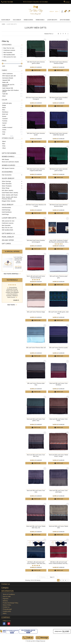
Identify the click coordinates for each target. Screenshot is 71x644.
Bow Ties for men (7, 228)
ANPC (5, 613)
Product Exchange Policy (10, 603)
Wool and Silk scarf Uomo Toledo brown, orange (59, 456)
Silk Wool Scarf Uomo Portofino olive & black (59, 98)
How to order (7, 596)
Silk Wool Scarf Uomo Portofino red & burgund (36, 241)
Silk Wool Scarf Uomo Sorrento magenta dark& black (36, 170)
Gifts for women (65, 20)
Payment (6, 599)
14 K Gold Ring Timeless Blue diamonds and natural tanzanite (18, 260)
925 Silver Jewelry (7, 190)
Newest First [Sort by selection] (49, 34)
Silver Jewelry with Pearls (10, 195)
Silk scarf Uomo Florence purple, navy (58, 348)
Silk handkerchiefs (7, 230)
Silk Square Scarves (8, 168)
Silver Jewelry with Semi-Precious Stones (10, 198)
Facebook (4, 624)
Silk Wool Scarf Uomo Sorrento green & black (58, 170)
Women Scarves (28, 20)
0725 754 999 (8, 2)
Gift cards (6, 244)
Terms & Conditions (9, 594)
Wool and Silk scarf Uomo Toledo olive (59, 527)
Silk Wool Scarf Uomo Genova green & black (36, 63)
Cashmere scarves (8, 223)
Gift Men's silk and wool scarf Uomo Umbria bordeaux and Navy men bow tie (59, 563)
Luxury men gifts (52, 20)
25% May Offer (8, 240)
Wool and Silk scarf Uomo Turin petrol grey (59, 491)
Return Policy (7, 605)
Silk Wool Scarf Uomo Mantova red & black (36, 205)
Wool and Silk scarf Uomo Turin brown (59, 420)
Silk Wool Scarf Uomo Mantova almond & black (58, 205)
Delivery (5, 601)
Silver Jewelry (6, 20)
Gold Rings (5, 214)
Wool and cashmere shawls (10, 162)
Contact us (6, 584)
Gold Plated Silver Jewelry (10, 193)
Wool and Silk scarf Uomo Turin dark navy (36, 456)
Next (68, 34)
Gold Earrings (6, 210)
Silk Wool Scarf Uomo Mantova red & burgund (36, 98)
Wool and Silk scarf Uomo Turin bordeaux (59, 384)
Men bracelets (6, 225)
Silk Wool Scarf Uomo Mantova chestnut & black (58, 63)
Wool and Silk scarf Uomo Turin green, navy (36, 420)
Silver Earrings (6, 181)
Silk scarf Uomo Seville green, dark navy (59, 313)
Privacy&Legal (7, 609)
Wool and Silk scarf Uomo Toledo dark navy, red (36, 527)
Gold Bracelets (6, 207)
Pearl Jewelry (8, 237)
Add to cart (36, 70)
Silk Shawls (5, 159)
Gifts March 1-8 (8, 233)
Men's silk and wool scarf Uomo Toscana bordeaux (36, 277)
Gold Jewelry (17, 20)
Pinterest (9, 624)
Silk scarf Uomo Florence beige (36, 312)
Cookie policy (7, 611)
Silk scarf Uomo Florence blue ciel (36, 348)
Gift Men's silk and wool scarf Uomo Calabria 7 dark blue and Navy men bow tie (36, 563)
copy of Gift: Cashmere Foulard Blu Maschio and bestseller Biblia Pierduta (58, 242)
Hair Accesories (7, 175)
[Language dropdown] (57, 12)
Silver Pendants (7, 186)
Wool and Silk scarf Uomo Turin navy (36, 491)
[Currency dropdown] (52, 12)
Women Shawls (40, 20)
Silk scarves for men (8, 221)
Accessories (7, 172)
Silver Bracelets (7, 184)
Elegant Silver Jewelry (9, 201)
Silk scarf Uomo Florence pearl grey (58, 277)
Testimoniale (12, 280)
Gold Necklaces (7, 212)
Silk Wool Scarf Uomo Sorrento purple (36, 134)
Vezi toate (12, 305)
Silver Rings (6, 188)
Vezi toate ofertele (11, 274)
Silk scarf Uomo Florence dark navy (36, 384)
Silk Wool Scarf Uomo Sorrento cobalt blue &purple (58, 134)
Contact (67, 2)
